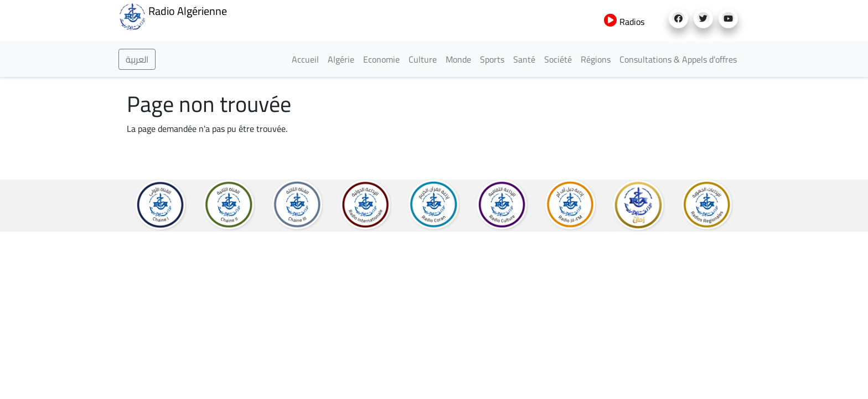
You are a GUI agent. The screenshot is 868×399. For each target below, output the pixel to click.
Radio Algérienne (173, 16)
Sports (492, 59)
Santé (524, 59)
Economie (381, 59)
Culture (423, 59)
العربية (137, 59)
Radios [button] (624, 22)
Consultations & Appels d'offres (678, 59)
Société (558, 59)
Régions (596, 59)
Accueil (305, 59)
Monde (458, 59)
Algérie (341, 59)
